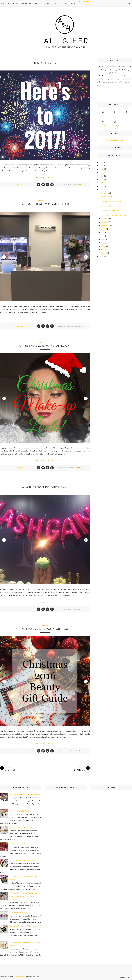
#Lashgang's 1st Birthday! (45, 487)
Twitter (103, 123)
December (105, 193)
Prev (4, 257)
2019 (101, 179)
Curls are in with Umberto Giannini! (22, 844)
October (105, 222)
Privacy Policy (61, 3)
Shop (37, 3)
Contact (47, 3)
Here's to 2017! (45, 63)
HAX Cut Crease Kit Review (20, 811)
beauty (45, 625)
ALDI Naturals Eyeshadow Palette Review (25, 794)
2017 (101, 186)
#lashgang (45, 484)
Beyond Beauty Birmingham (45, 204)
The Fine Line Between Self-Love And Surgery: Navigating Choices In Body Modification (23, 896)
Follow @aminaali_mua (115, 140)
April (103, 243)
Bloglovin (103, 114)
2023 (101, 166)
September (105, 225)
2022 (101, 169)
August (104, 229)
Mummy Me (27, 3)
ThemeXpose (20, 977)
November (105, 219)
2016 (45, 60)
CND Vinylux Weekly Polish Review (22, 860)
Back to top (126, 977)
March (104, 246)
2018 (101, 183)
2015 (101, 256)
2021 (101, 172)
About (74, 3)
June (103, 236)
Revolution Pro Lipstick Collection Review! (25, 926)
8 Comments (19, 185)
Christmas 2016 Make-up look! (45, 346)
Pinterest (115, 114)
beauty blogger (45, 201)
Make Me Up (13, 3)
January (104, 253)
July (103, 232)
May (103, 239)
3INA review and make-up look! (21, 827)
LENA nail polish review (18, 913)
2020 (101, 176)
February (105, 250)
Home (2, 3)
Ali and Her (79, 185)
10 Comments (19, 609)
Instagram (114, 123)
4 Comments (19, 326)
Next (86, 257)
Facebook (126, 114)
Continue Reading (45, 177)
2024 (101, 162)
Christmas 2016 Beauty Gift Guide (45, 629)
